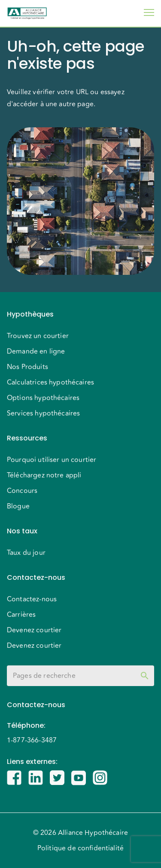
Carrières (21, 615)
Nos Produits (27, 367)
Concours (22, 491)
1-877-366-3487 (32, 740)
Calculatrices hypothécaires (50, 382)
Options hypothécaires (43, 398)
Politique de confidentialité (80, 848)
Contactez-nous (32, 599)
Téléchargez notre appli (44, 475)
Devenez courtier (34, 630)
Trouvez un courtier (38, 336)
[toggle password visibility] (145, 676)
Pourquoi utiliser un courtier (52, 460)
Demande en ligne (36, 351)
